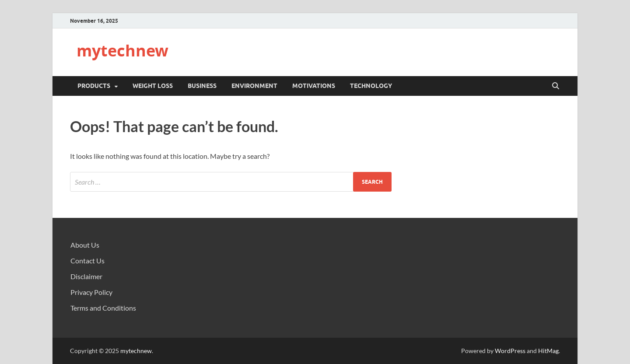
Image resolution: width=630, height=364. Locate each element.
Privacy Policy (91, 292)
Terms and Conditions (103, 308)
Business (202, 86)
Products (94, 86)
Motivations (314, 86)
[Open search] (556, 86)
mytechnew (122, 51)
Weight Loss (153, 86)
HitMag (548, 351)
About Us (85, 245)
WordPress (510, 351)
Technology (371, 86)
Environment (254, 86)
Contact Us (87, 261)
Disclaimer (86, 276)
